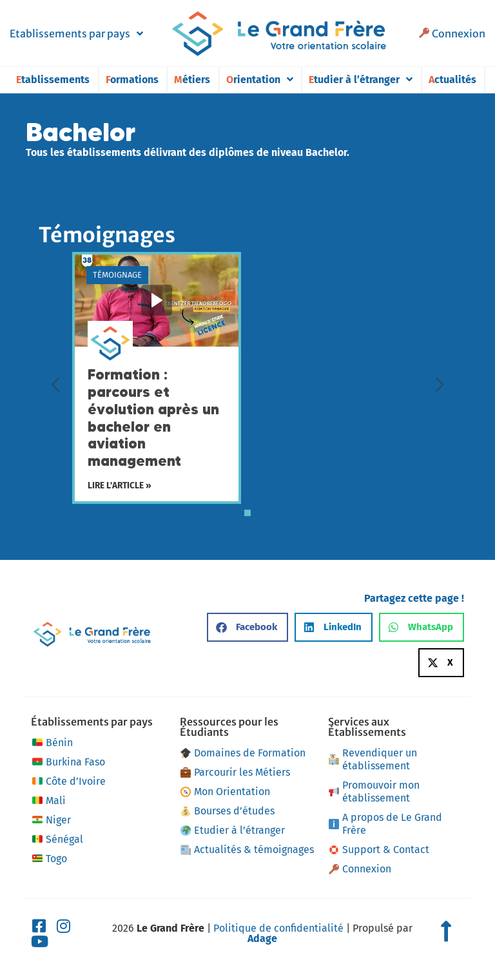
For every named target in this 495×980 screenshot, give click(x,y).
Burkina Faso (68, 762)
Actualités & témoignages (247, 850)
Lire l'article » (120, 486)
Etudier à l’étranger (361, 80)
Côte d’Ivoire (68, 782)
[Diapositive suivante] (440, 385)
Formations (132, 80)
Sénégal (57, 840)
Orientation (260, 80)
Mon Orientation (225, 792)
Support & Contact (379, 850)
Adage (262, 938)
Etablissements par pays (76, 34)
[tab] (247, 513)
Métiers (192, 80)
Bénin (52, 743)
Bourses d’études (228, 811)
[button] (247, 627)
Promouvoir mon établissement (374, 792)
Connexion (452, 34)
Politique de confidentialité (278, 928)
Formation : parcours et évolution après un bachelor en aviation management (153, 418)
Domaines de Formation (243, 753)
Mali (48, 801)
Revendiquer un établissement (373, 759)
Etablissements (53, 80)
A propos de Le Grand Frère (385, 824)
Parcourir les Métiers (235, 772)
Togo (49, 859)
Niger (51, 820)
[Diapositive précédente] (55, 385)
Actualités (452, 80)
